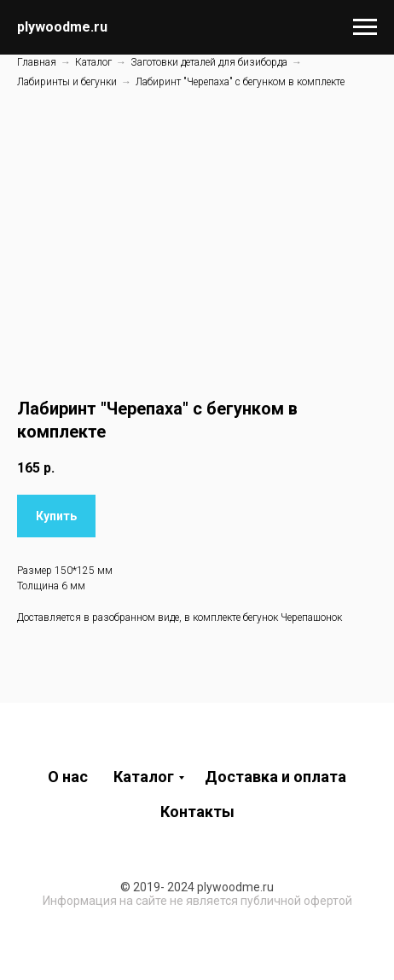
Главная (37, 62)
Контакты (197, 812)
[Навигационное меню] (365, 27)
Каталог (93, 62)
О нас (68, 777)
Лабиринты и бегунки (67, 82)
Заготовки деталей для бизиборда (209, 62)
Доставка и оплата (275, 777)
